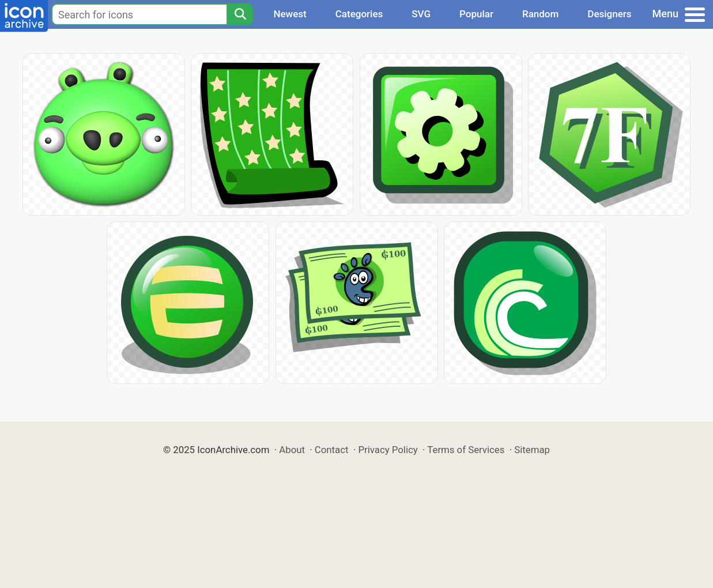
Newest (290, 14)
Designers (609, 14)
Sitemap (532, 450)
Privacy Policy (388, 450)
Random (540, 14)
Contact (332, 450)
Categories (359, 14)
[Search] (240, 14)
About (292, 450)
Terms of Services (466, 450)
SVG (421, 14)
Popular (476, 14)
